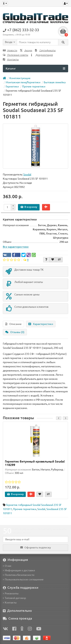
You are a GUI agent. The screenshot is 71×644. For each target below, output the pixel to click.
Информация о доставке (19, 570)
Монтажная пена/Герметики (23, 82)
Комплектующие (20, 78)
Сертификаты (45, 50)
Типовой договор (14, 598)
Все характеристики (16, 247)
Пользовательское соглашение (23, 579)
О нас (7, 566)
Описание (13, 324)
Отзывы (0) (15, 332)
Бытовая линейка (55, 82)
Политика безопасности (19, 575)
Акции (26, 50)
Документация (42, 55)
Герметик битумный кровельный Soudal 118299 (35, 463)
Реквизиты (11, 593)
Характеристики (41, 324)
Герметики (12, 86)
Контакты (11, 60)
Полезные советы (16, 55)
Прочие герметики (34, 86)
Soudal (41, 509)
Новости (10, 50)
